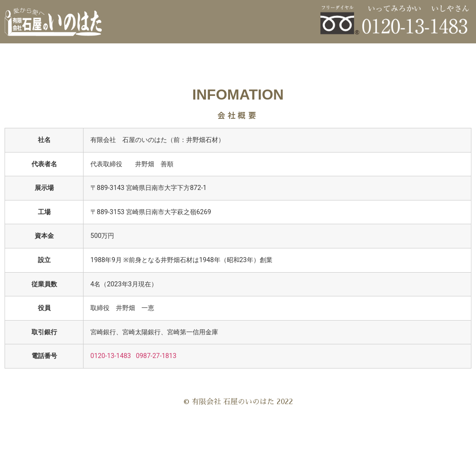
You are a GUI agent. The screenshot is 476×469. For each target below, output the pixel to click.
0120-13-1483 (111, 356)
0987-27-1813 (156, 356)
